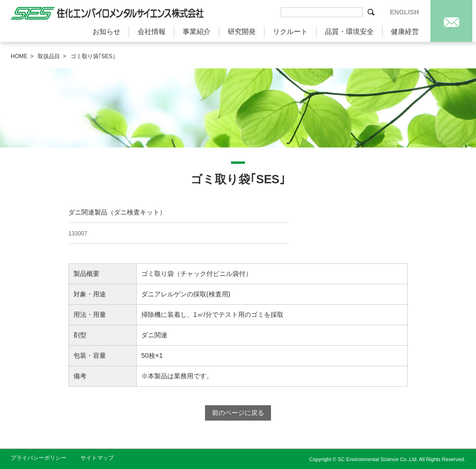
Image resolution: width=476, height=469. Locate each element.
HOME (19, 56)
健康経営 (405, 31)
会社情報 (152, 31)
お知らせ (106, 31)
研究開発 (242, 31)
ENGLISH (404, 12)
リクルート (290, 31)
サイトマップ (97, 458)
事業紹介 (197, 31)
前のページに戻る (238, 413)
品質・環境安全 (349, 31)
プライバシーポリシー (39, 458)
